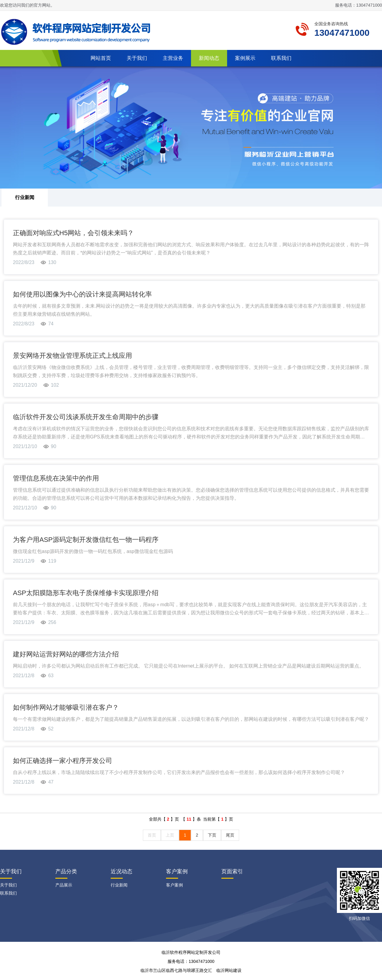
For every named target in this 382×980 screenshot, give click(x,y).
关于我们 (137, 58)
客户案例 (177, 871)
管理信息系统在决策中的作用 (56, 478)
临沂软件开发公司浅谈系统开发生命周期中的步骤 (86, 417)
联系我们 (281, 58)
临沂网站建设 (229, 970)
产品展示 (64, 885)
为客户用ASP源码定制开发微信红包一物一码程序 (86, 540)
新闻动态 (209, 58)
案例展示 (245, 58)
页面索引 (232, 871)
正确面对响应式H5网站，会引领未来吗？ (73, 233)
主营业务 (173, 58)
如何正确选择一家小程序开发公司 (63, 761)
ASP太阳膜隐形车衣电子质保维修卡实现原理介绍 (86, 593)
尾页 (230, 835)
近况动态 (122, 871)
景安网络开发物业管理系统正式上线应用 (72, 356)
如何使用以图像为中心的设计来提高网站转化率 (82, 294)
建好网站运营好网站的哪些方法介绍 (66, 654)
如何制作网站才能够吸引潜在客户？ (66, 707)
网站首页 (101, 58)
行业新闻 (25, 197)
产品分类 (66, 871)
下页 (212, 835)
